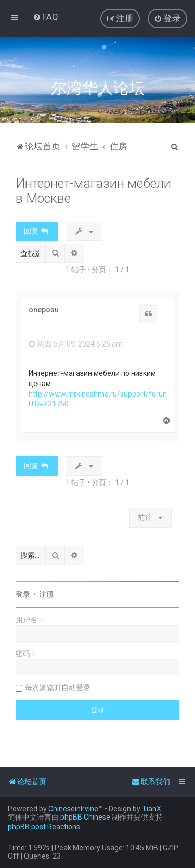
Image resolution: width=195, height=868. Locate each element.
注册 (46, 594)
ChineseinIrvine (73, 809)
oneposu (44, 310)
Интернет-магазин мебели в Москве (93, 191)
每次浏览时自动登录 (58, 687)
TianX (152, 809)
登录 (23, 594)
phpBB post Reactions (44, 827)
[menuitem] (45, 17)
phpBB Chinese (85, 817)
